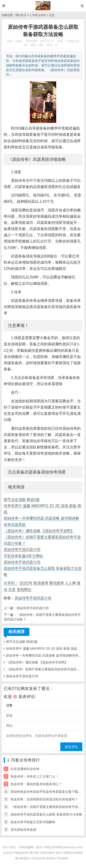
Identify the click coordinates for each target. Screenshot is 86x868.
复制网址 (24, 590)
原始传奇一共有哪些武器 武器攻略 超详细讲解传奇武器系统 (44, 655)
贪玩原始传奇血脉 (23, 830)
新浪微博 (41, 583)
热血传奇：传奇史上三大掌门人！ (35, 776)
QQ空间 (26, 583)
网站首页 (21, 15)
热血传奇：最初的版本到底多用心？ (36, 784)
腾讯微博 (56, 583)
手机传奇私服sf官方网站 (23, 556)
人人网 (70, 583)
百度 (12, 590)
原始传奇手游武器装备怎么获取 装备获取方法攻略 (46, 814)
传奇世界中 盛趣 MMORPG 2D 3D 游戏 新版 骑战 (42, 649)
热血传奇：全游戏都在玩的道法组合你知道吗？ (44, 799)
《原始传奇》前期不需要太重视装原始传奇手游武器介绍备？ (44, 669)
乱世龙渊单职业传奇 (25, 769)
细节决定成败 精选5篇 (22, 500)
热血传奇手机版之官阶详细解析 (33, 822)
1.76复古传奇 (38, 15)
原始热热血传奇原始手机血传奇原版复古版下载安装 (47, 792)
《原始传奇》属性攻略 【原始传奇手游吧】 (39, 531)
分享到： (11, 583)
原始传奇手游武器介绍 (22, 549)
